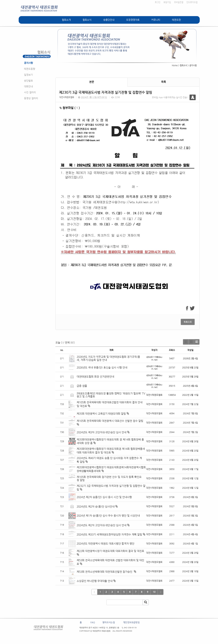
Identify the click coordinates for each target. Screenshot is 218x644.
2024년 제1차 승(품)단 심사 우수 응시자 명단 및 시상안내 (108, 516)
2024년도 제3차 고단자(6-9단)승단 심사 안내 (102, 432)
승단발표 (28, 81)
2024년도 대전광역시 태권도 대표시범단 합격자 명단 (105, 543)
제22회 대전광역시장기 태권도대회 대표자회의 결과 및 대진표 (111, 551)
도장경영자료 (133, 20)
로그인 (158, 2)
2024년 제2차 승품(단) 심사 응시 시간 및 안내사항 (104, 497)
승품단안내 (109, 20)
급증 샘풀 (82, 386)
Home (175, 65)
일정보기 (28, 75)
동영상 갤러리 (31, 98)
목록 (163, 82)
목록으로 (188, 322)
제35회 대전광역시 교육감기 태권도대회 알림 (101, 414)
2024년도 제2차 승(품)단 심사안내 (96, 506)
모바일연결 (179, 2)
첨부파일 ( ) (70, 108)
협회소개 (66, 20)
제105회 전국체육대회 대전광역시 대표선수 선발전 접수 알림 (110, 421)
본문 (92, 82)
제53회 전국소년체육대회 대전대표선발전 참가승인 (105, 572)
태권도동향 (30, 69)
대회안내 (28, 86)
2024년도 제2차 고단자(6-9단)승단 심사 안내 (102, 525)
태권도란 (176, 20)
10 (154, 592)
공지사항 (28, 63)
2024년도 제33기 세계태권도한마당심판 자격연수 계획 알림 (109, 534)
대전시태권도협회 (67, 97)
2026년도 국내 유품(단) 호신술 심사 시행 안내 (102, 367)
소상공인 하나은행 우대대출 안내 (95, 581)
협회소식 (87, 20)
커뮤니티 (156, 20)
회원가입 (167, 2)
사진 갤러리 (30, 92)
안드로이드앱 (192, 2)
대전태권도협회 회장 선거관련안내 (95, 377)
